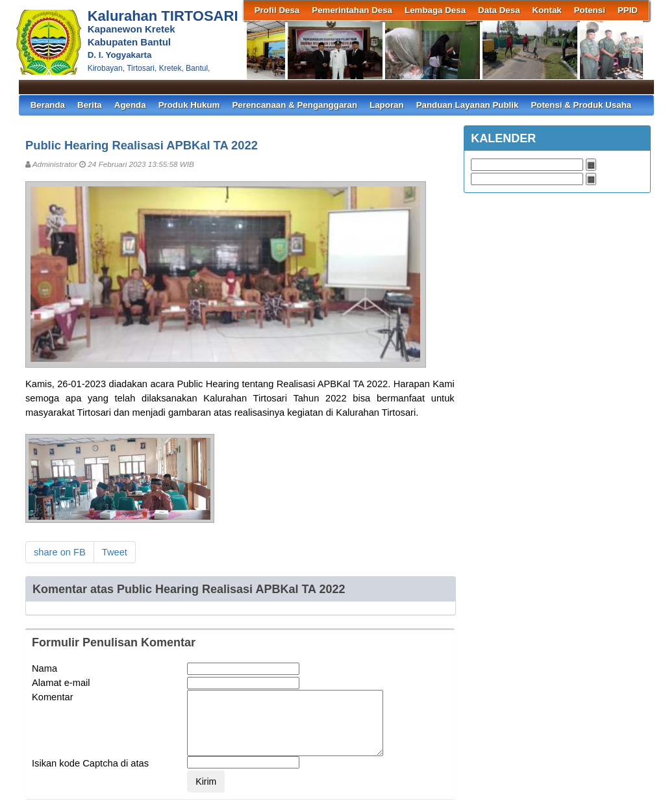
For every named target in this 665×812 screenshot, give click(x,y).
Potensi (590, 10)
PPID (628, 10)
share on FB (60, 552)
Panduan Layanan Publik (468, 105)
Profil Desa (277, 10)
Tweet (115, 552)
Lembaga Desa (435, 10)
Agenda (130, 105)
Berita (90, 105)
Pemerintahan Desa (352, 10)
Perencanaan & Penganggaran (295, 105)
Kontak (547, 10)
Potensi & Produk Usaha (581, 105)
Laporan (387, 105)
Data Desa (499, 10)
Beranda (48, 105)
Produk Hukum (189, 105)
